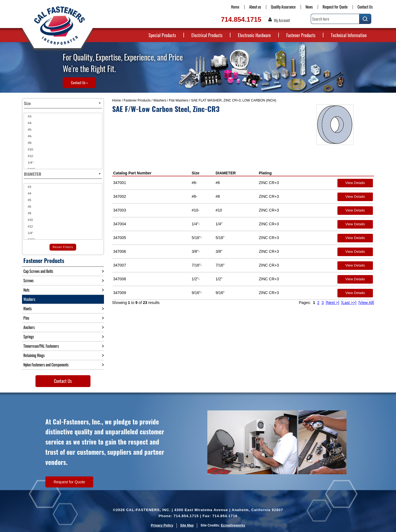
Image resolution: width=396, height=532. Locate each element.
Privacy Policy (162, 525)
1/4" (30, 233)
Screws (28, 280)
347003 (120, 210)
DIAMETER (226, 173)
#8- (30, 143)
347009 (120, 293)
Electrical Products (207, 35)
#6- (30, 136)
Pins (26, 318)
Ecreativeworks (233, 525)
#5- (30, 130)
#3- (30, 116)
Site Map (187, 525)
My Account (282, 20)
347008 (120, 279)
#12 (30, 226)
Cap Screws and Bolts (38, 271)
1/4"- (31, 163)
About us (255, 7)
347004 (120, 224)
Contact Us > (79, 83)
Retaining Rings (34, 355)
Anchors (29, 327)
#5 (29, 200)
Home (235, 7)
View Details (355, 183)
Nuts (26, 290)
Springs (29, 337)
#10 (30, 220)
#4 (29, 193)
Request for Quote (335, 7)
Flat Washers (179, 100)
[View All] (366, 303)
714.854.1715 (241, 19)
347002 (120, 196)
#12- (30, 156)
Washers (160, 100)
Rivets (28, 308)
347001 (120, 183)
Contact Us (365, 7)
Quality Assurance (283, 7)
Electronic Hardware (254, 35)
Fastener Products (301, 35)
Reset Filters (63, 247)
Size (196, 173)
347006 (120, 251)
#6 (29, 207)
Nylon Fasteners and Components (46, 365)
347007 (120, 265)
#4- (30, 123)
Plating (265, 173)
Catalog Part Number (132, 173)
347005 (120, 238)
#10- (30, 149)
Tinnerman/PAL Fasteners (41, 346)
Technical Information (349, 35)
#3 (29, 187)
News (309, 7)
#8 (29, 213)
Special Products (162, 35)
